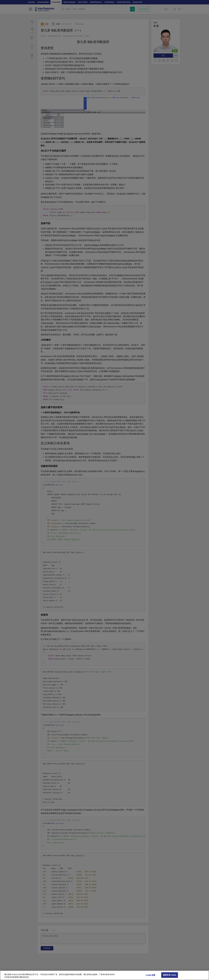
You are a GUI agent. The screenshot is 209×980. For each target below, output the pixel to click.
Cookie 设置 (150, 977)
